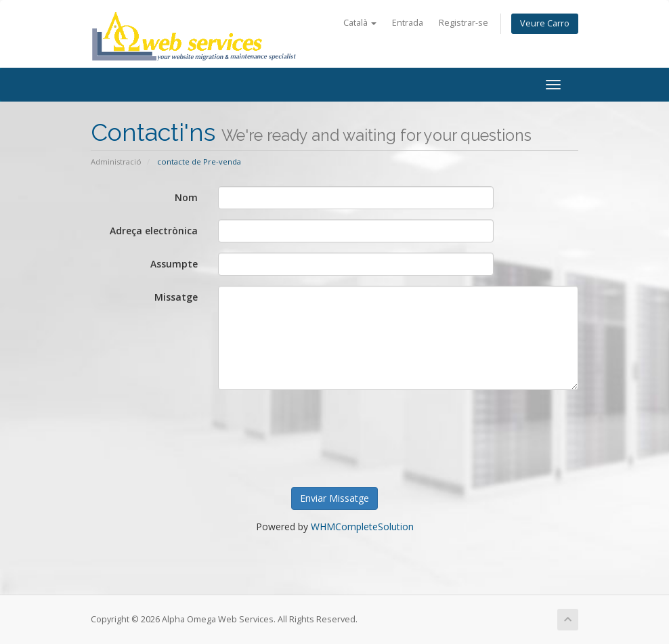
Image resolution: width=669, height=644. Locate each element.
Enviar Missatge (334, 498)
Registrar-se (463, 23)
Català (360, 23)
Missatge (176, 297)
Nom (186, 197)
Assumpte (174, 264)
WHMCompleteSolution (362, 527)
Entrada (408, 23)
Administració (116, 162)
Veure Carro (545, 23)
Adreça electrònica (154, 231)
